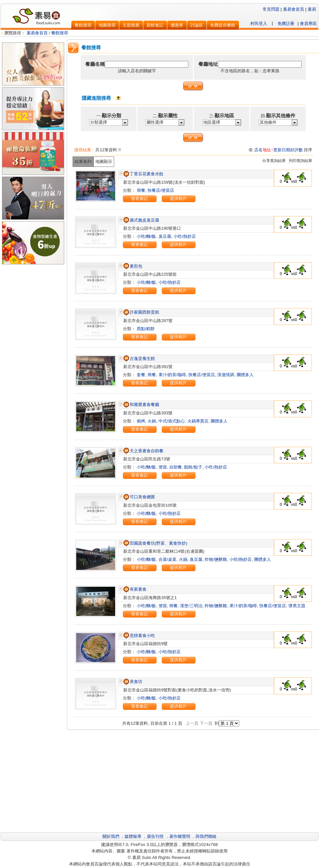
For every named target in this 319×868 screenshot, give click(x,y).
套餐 (141, 375)
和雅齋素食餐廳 (141, 405)
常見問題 (271, 9)
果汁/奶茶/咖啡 (172, 375)
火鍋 (152, 421)
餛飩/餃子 (193, 467)
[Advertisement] (33, 298)
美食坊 (133, 682)
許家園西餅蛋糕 (141, 312)
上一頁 (192, 723)
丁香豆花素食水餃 (143, 174)
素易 (312, 9)
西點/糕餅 (146, 329)
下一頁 (206, 723)
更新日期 (282, 150)
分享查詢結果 (274, 161)
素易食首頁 (294, 9)
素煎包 (133, 266)
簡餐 (141, 190)
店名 (258, 150)
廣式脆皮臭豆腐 (141, 220)
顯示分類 (112, 116)
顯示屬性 (168, 116)
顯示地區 (224, 116)
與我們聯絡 (206, 836)
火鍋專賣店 (198, 421)
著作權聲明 (180, 836)
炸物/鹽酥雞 (216, 559)
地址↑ (268, 150)
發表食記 (139, 198)
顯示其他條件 (281, 116)
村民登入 (259, 23)
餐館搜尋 (60, 33)
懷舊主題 (297, 606)
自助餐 (176, 467)
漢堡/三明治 (191, 606)
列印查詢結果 (301, 161)
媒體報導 (133, 836)
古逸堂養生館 (139, 359)
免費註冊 (286, 23)
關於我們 (111, 836)
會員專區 (308, 23)
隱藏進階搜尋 (96, 98)
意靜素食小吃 (139, 636)
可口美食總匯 (139, 497)
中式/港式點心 (172, 421)
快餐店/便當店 (161, 190)
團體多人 (245, 375)
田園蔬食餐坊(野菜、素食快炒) (155, 543)
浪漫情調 (226, 375)
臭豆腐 (165, 236)
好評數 (296, 150)
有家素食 (135, 589)
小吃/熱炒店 (185, 236)
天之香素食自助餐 (143, 451)
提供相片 (178, 198)
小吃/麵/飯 (146, 236)
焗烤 (141, 421)
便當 (163, 467)
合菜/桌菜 (168, 559)
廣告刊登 (155, 836)
